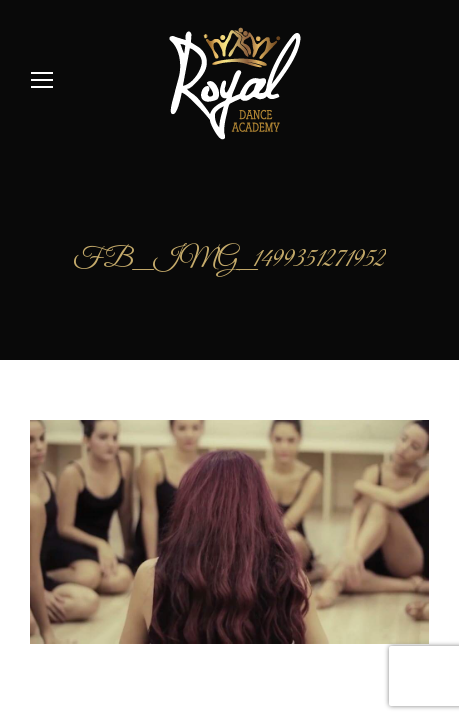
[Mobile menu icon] (42, 80)
